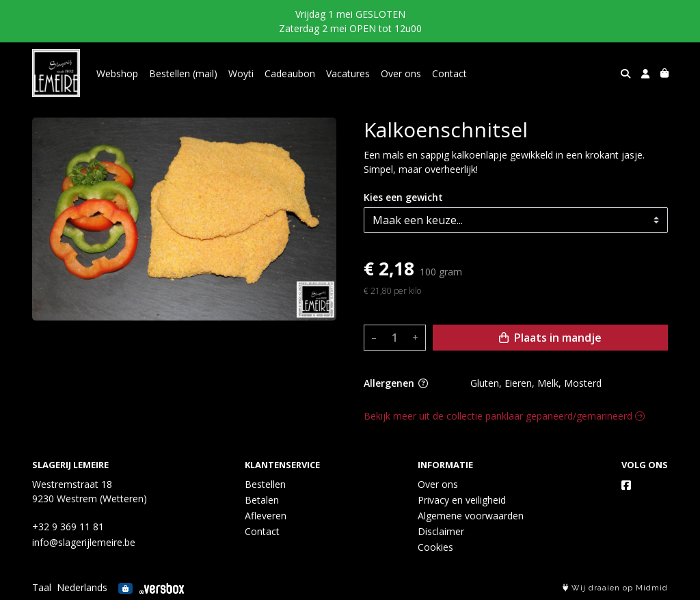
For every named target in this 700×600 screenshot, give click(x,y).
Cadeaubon (290, 73)
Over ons (401, 73)
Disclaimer (441, 531)
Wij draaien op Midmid (615, 588)
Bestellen (265, 484)
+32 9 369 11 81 (68, 527)
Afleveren (266, 516)
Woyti (241, 73)
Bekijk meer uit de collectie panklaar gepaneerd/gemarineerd (504, 416)
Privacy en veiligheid (462, 500)
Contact (449, 73)
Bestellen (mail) (183, 73)
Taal (42, 587)
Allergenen (396, 383)
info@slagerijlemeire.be (84, 542)
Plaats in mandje (550, 338)
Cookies (435, 547)
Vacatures (348, 73)
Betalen (262, 500)
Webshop (117, 73)
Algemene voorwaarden (471, 516)
